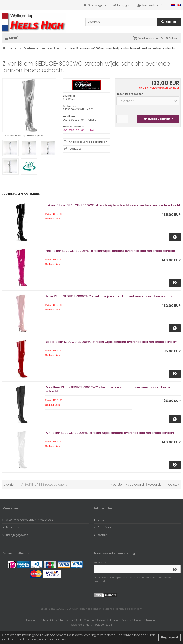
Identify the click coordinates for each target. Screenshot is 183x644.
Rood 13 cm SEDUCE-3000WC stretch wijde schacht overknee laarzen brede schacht (111, 342)
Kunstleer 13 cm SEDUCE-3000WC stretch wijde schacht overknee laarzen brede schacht (108, 389)
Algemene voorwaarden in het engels (28, 520)
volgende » (156, 484)
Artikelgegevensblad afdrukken (88, 142)
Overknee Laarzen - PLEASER (80, 130)
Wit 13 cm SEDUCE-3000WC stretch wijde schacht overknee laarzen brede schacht (110, 433)
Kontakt (101, 535)
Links (99, 520)
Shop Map (102, 527)
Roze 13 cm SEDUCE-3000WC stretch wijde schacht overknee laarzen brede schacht (111, 296)
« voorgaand (135, 484)
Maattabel (76, 149)
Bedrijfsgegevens (15, 535)
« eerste (117, 484)
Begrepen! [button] (169, 637)
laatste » (174, 484)
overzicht (10, 484)
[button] (148, 101)
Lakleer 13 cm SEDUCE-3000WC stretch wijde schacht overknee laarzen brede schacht (113, 205)
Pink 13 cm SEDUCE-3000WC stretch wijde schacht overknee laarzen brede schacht (110, 251)
